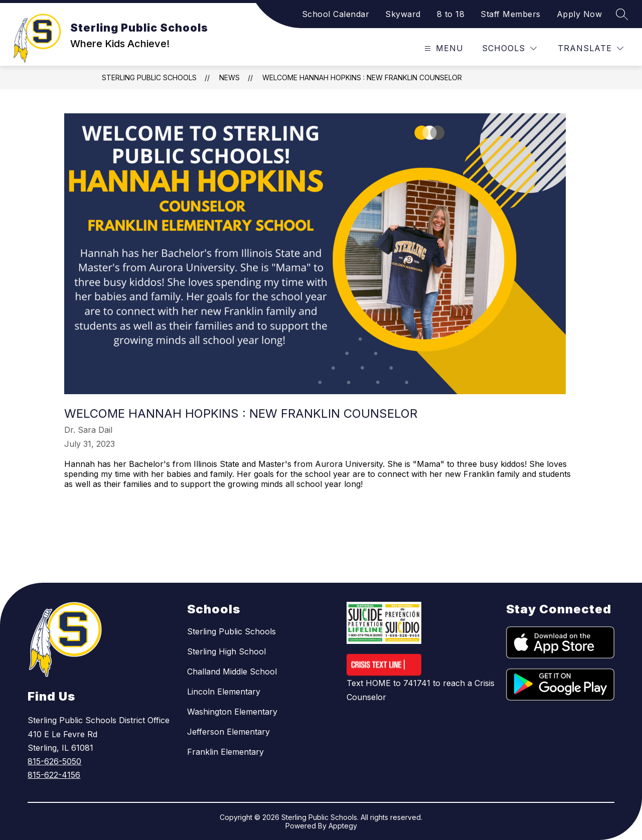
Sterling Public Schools (149, 77)
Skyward (403, 14)
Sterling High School (226, 651)
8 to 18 (451, 14)
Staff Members (511, 14)
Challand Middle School (232, 671)
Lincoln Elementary (224, 692)
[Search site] (622, 14)
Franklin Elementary (225, 752)
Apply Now (580, 14)
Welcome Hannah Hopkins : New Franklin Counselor (362, 77)
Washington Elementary (232, 712)
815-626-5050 (54, 761)
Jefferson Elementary (228, 732)
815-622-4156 (54, 775)
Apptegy (343, 826)
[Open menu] (443, 48)
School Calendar (336, 14)
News (229, 77)
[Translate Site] (591, 48)
